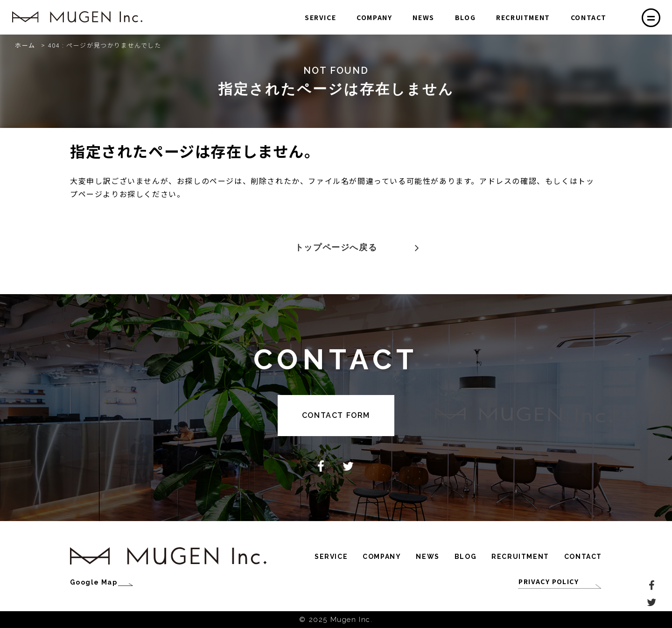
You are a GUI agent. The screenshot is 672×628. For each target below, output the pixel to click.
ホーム (25, 45)
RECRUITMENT (523, 17)
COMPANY (374, 17)
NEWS (423, 17)
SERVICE (320, 17)
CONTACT (589, 17)
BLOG (465, 17)
